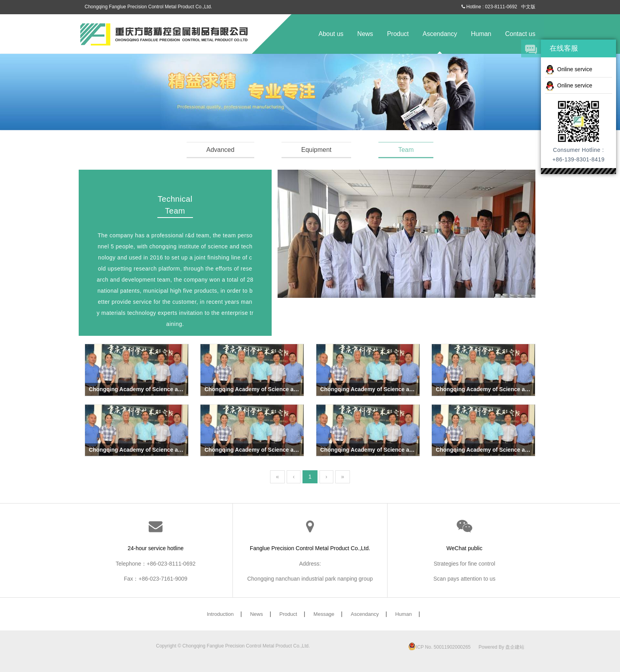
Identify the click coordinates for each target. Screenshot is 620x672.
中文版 (528, 7)
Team (406, 150)
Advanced (220, 150)
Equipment (317, 150)
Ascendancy (440, 34)
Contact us (520, 34)
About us (331, 34)
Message (324, 614)
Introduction (220, 614)
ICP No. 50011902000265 (439, 647)
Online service (569, 70)
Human (481, 34)
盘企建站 (515, 647)
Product (398, 34)
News (365, 34)
